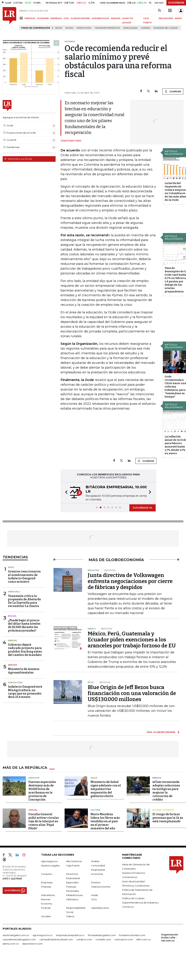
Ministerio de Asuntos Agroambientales (24, 671)
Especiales (72, 882)
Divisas (69, 28)
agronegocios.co (43, 935)
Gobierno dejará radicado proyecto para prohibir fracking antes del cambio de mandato (25, 650)
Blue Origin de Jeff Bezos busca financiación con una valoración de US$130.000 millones (132, 693)
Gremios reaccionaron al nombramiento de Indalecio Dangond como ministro (24, 577)
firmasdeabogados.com (102, 935)
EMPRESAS (56, 18)
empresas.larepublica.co (70, 935)
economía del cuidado (166, 28)
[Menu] (22, 18)
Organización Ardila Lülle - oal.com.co (170, 937)
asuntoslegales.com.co (16, 935)
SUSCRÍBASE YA (142, 508)
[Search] (159, 11)
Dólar (59, 28)
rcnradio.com (103, 939)
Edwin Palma (84, 28)
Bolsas (12, 616)
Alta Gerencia (74, 861)
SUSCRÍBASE (176, 3)
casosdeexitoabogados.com (19, 939)
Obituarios (72, 899)
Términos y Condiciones (136, 886)
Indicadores (48, 895)
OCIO (66, 18)
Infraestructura (74, 895)
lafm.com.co (144, 939)
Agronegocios (49, 861)
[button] (65, 493)
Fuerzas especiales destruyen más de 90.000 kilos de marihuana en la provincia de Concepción (42, 791)
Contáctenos (130, 877)
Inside (95, 895)
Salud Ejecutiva (100, 908)
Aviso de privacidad (133, 881)
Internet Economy (163, 810)
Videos (70, 916)
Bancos (157, 778)
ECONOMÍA (43, 18)
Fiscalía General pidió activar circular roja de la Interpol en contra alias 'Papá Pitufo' (44, 821)
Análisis (13, 665)
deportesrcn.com (32, 944)
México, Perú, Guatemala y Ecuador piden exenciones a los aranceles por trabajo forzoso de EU (132, 640)
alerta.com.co (11, 944)
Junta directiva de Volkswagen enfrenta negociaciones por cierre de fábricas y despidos (130, 581)
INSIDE (178, 18)
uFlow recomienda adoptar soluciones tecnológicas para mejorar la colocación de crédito (166, 791)
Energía (12, 641)
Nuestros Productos (133, 873)
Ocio (94, 899)
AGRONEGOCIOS (100, 18)
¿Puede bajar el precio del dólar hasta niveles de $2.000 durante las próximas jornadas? (24, 625)
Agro (11, 567)
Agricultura (15, 683)
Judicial (33, 810)
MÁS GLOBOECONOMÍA (161, 732)
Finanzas (46, 887)
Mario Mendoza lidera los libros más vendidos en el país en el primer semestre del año (105, 821)
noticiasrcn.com (124, 939)
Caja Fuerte (73, 865)
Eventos (96, 882)
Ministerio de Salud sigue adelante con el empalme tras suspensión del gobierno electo (106, 789)
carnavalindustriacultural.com (56, 939)
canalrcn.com (84, 939)
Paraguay (34, 778)
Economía (97, 874)
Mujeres (146, 28)
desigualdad (130, 28)
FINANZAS (30, 18)
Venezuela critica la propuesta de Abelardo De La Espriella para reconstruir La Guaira (24, 601)
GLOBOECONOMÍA (80, 18)
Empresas (47, 882)
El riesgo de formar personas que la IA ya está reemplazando (168, 818)
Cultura (95, 810)
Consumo (47, 874)
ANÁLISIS (116, 18)
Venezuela (14, 592)
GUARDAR (173, 91)
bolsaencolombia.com (132, 935)
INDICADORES (166, 18)
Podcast (46, 908)
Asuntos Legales (50, 865)
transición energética (107, 28)
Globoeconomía (101, 887)
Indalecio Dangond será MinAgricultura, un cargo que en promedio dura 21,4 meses (25, 692)
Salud (94, 778)
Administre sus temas (18, 159)
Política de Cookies (133, 898)
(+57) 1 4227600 (12, 879)
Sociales (46, 916)
